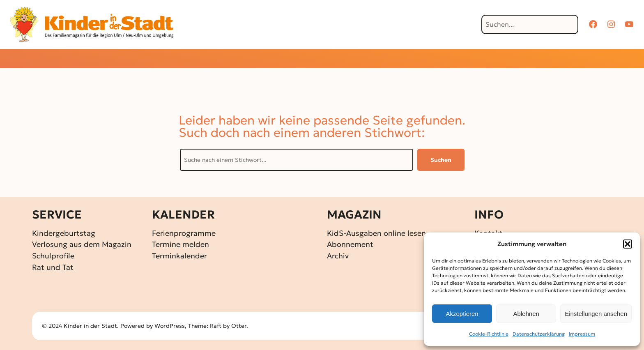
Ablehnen (526, 314)
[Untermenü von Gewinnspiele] (308, 59)
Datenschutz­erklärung (539, 334)
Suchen (441, 160)
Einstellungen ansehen (596, 314)
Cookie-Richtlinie (489, 334)
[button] (628, 244)
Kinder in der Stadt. (91, 326)
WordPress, (171, 326)
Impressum (582, 334)
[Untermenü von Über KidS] (439, 59)
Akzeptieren (462, 314)
